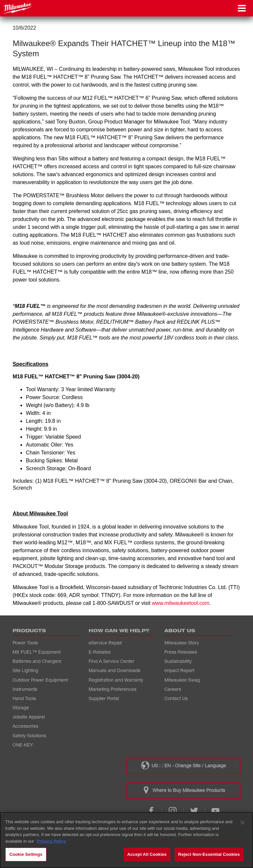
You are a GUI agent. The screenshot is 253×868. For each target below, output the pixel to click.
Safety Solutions (29, 735)
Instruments (25, 689)
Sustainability (178, 661)
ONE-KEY (23, 745)
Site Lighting (25, 670)
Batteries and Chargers (37, 661)
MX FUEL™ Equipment (37, 652)
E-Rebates (100, 652)
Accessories (25, 726)
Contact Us (176, 698)
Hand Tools (24, 698)
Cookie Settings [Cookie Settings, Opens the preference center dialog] (26, 854)
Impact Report (179, 670)
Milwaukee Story (182, 643)
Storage (21, 707)
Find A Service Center (112, 661)
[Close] (242, 823)
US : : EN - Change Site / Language (183, 765)
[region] (126, 840)
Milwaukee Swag (182, 680)
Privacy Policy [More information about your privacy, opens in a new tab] (51, 841)
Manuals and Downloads (114, 670)
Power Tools (25, 643)
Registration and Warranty (116, 680)
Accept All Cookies (147, 854)
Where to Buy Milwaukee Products (183, 790)
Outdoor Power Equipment (40, 680)
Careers (173, 689)
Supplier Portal (104, 698)
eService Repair (105, 643)
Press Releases (181, 652)
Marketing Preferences (112, 689)
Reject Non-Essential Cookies (209, 854)
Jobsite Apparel (29, 717)
